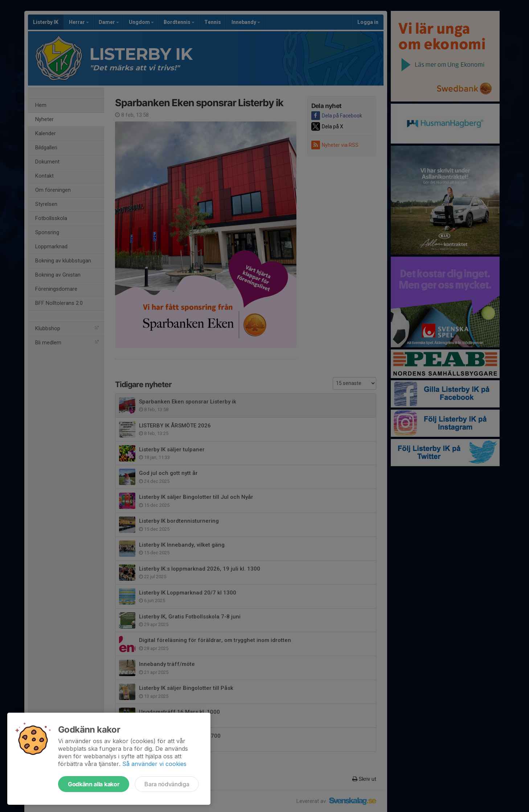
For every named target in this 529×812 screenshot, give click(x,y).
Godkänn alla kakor (94, 784)
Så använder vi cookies (154, 764)
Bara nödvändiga (167, 784)
